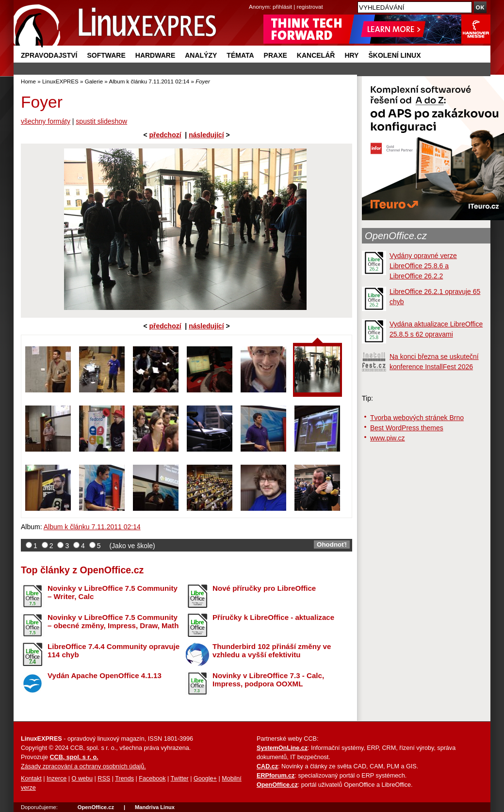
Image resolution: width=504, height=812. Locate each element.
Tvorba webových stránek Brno (417, 418)
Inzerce (57, 779)
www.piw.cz (388, 438)
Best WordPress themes (407, 428)
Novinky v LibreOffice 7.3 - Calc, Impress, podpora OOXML (268, 680)
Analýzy (201, 55)
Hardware (155, 55)
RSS (104, 779)
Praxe (276, 55)
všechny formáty (46, 121)
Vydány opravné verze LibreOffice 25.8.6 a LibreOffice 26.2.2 (423, 266)
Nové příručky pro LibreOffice (264, 588)
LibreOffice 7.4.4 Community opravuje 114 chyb (114, 650)
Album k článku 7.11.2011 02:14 (149, 81)
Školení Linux (394, 55)
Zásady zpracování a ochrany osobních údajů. (83, 766)
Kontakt (31, 779)
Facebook (152, 779)
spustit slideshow (101, 121)
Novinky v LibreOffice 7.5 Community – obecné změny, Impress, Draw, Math (113, 621)
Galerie (94, 81)
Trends (124, 779)
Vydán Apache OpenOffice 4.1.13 (105, 675)
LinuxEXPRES (60, 81)
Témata (240, 55)
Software (106, 55)
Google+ (205, 779)
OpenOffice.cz (396, 236)
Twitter (180, 779)
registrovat (310, 7)
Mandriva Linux (155, 807)
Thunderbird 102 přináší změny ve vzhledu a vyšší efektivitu (272, 650)
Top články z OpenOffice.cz (82, 570)
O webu (82, 779)
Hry (351, 55)
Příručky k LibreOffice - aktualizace (273, 617)
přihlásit (282, 7)
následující (206, 135)
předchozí (165, 135)
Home (28, 81)
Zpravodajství (49, 55)
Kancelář (316, 55)
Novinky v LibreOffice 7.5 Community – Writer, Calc (113, 592)
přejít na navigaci (252, 0)
